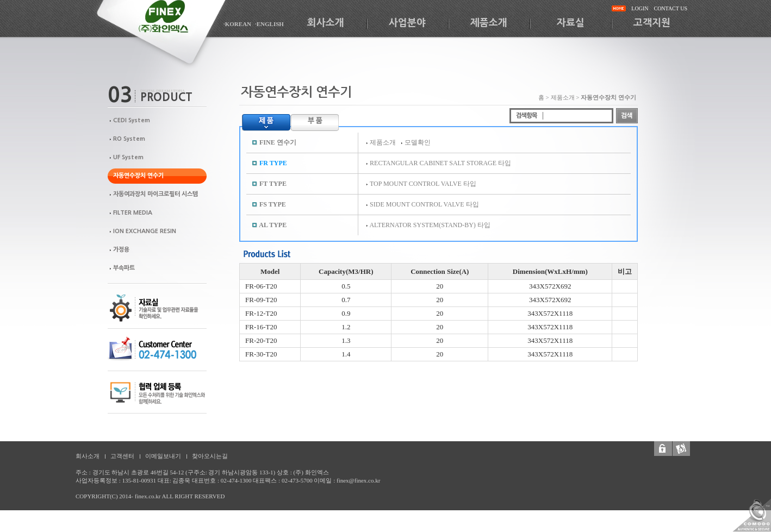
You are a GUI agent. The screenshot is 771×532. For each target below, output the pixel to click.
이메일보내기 (163, 456)
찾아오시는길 (210, 456)
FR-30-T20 (261, 354)
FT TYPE (273, 184)
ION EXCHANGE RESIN (145, 231)
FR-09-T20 (261, 300)
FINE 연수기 (278, 142)
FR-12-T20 (261, 313)
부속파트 (124, 268)
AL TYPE (273, 225)
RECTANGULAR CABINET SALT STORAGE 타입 (440, 163)
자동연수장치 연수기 (138, 176)
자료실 (571, 23)
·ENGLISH (269, 24)
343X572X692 (550, 286)
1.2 (346, 327)
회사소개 (326, 23)
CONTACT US (670, 8)
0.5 (346, 286)
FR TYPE (273, 163)
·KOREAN (237, 24)
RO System (129, 139)
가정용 (121, 250)
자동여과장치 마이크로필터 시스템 (156, 194)
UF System (128, 157)
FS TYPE (273, 204)
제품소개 (489, 23)
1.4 (346, 354)
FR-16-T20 (261, 327)
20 (440, 286)
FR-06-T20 (261, 286)
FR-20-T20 (261, 340)
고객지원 (652, 23)
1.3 (346, 340)
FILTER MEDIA (133, 213)
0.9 (346, 313)
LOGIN (640, 8)
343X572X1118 (550, 313)
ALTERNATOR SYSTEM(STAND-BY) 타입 (430, 225)
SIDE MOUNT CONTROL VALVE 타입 (424, 204)
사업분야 (407, 23)
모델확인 (418, 142)
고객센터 (122, 456)
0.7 (346, 300)
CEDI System (132, 120)
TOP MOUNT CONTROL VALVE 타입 (423, 184)
